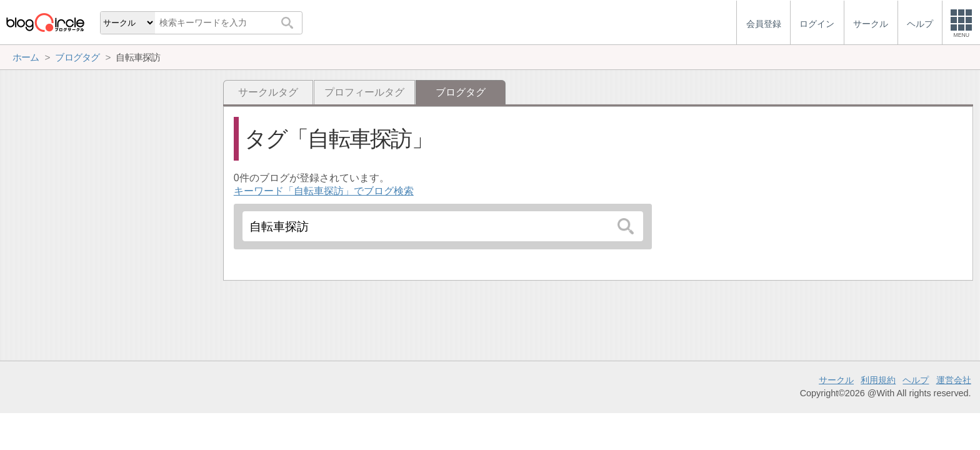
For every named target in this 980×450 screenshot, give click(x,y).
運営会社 (954, 380)
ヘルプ (916, 380)
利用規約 (878, 380)
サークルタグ (268, 92)
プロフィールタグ (364, 92)
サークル (836, 380)
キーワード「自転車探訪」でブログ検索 (324, 191)
